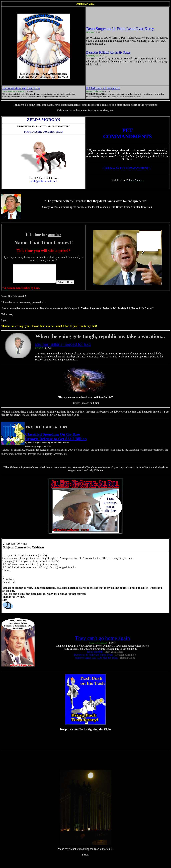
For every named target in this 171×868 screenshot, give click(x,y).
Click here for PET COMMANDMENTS (127, 168)
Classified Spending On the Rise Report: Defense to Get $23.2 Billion (56, 440)
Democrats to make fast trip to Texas (94, 658)
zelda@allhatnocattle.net (44, 181)
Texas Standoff (95, 655)
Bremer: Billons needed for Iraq (63, 348)
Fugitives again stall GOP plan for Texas (96, 661)
